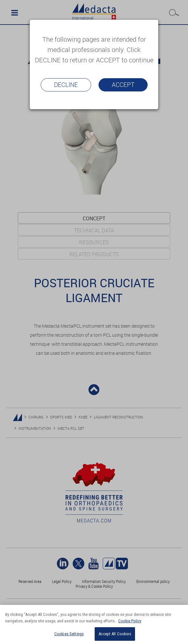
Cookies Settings (69, 634)
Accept (123, 85)
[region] (94, 624)
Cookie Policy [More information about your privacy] (130, 621)
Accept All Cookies (115, 634)
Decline (66, 85)
